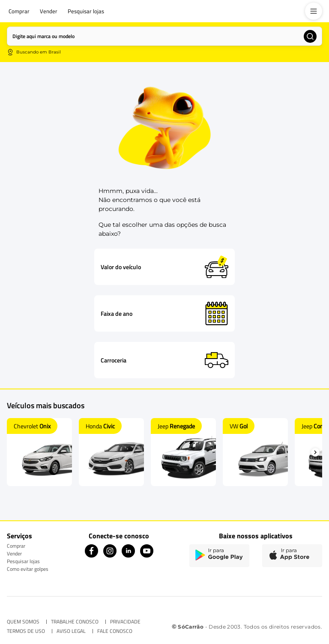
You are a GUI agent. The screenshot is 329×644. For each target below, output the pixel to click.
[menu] (314, 11)
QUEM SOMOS (23, 622)
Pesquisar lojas (23, 561)
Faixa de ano (117, 314)
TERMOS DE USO (26, 631)
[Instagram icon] (110, 555)
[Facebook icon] (91, 555)
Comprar (16, 546)
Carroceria (114, 360)
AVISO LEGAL (71, 631)
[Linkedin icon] (128, 555)
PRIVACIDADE (125, 622)
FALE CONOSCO (115, 631)
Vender (14, 553)
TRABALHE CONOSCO (75, 622)
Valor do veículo (121, 267)
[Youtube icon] (147, 555)
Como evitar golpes (28, 569)
